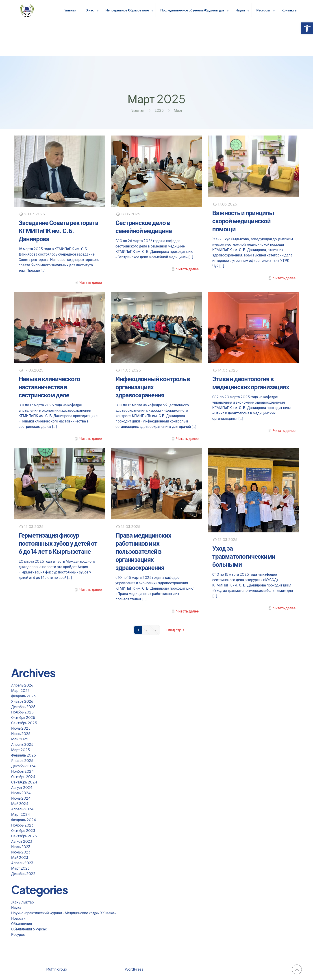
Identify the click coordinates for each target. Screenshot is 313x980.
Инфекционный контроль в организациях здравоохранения (153, 387)
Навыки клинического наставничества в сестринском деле (49, 387)
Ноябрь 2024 (23, 771)
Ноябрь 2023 (22, 825)
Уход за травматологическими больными (244, 556)
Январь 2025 (22, 760)
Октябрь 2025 (23, 717)
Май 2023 (20, 857)
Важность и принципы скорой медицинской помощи (243, 221)
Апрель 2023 (22, 863)
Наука (16, 907)
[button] (307, 28)
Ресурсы (18, 934)
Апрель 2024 (22, 809)
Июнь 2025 (21, 734)
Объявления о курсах (29, 929)
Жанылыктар (22, 902)
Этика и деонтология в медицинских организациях (251, 383)
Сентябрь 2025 (24, 723)
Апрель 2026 (22, 685)
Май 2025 (20, 739)
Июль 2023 (21, 847)
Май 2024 (20, 804)
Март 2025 (21, 750)
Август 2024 (22, 787)
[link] (98, 10)
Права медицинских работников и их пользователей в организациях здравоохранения (143, 551)
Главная (137, 110)
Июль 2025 (21, 728)
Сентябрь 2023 (24, 836)
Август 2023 (22, 841)
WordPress (134, 969)
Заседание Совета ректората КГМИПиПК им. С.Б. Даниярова (58, 231)
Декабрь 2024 (23, 766)
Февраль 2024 (24, 820)
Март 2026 (20, 690)
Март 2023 (20, 868)
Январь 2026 (22, 701)
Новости (18, 918)
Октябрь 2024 (23, 777)
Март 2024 (21, 814)
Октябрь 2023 (23, 830)
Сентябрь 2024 (24, 782)
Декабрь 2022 (23, 874)
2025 (159, 110)
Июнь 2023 (21, 852)
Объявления (22, 924)
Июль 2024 (21, 793)
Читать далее (91, 282)
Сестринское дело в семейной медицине (144, 226)
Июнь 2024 (21, 798)
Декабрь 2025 (23, 707)
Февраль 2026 (23, 696)
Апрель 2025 (22, 744)
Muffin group (57, 969)
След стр (176, 630)
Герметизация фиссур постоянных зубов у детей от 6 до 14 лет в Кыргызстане (58, 543)
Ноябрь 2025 (22, 712)
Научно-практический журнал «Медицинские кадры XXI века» (64, 913)
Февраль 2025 (24, 755)
